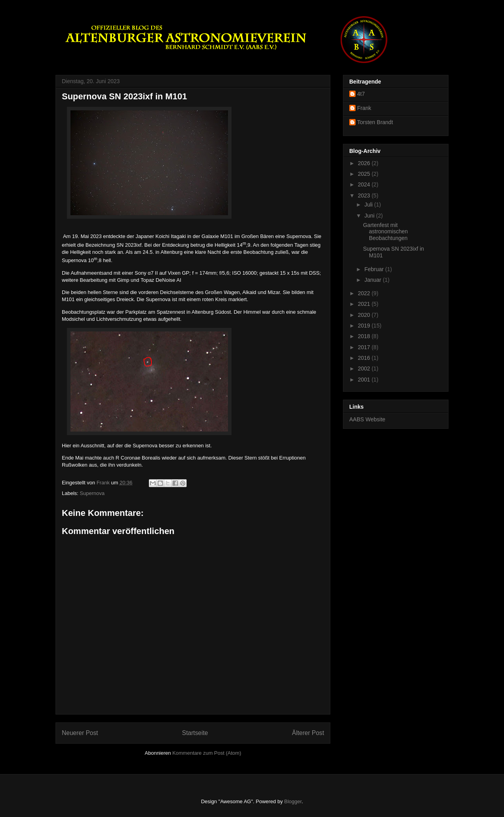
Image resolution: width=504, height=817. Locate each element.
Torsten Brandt (375, 122)
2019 (365, 326)
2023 (365, 195)
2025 (365, 174)
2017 (365, 347)
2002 (365, 368)
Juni (370, 216)
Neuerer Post (80, 733)
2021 (365, 304)
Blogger (293, 801)
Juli (369, 205)
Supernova (92, 493)
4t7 (361, 94)
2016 (365, 358)
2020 (365, 315)
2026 (365, 163)
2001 (365, 380)
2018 (365, 336)
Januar (373, 280)
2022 (365, 293)
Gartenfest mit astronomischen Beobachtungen (385, 232)
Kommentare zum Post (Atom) (207, 753)
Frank (364, 108)
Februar (375, 269)
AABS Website (367, 419)
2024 (365, 184)
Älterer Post (308, 733)
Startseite (195, 733)
